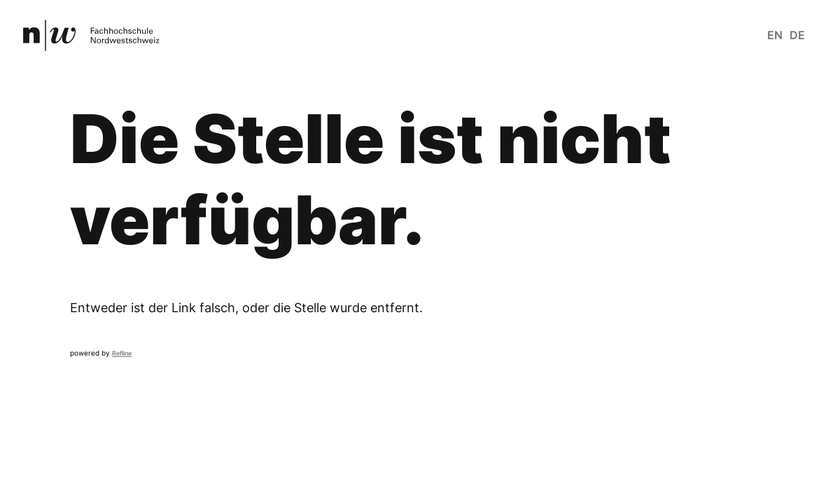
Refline (122, 353)
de (797, 35)
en (775, 35)
